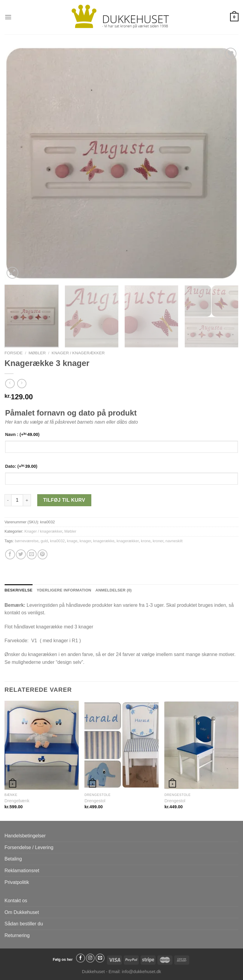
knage (72, 541)
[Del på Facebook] (10, 554)
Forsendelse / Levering (29, 847)
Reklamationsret (22, 871)
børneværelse (27, 541)
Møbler (37, 353)
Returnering (17, 935)
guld (44, 541)
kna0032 (58, 541)
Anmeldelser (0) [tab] (114, 590)
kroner (158, 541)
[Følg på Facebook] (80, 958)
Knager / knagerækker (78, 353)
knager (85, 541)
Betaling (13, 859)
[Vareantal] (17, 500)
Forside (14, 353)
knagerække (104, 541)
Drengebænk (17, 801)
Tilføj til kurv (64, 500)
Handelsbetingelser (25, 836)
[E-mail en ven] (32, 554)
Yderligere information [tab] (64, 590)
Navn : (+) (22, 434)
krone (146, 541)
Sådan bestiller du (24, 924)
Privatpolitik (17, 882)
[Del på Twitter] (21, 554)
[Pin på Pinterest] (43, 554)
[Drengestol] (121, 745)
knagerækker (128, 541)
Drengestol (95, 801)
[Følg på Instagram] (90, 958)
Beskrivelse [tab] (18, 590)
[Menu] (8, 17)
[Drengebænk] (42, 745)
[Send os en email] (100, 958)
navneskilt (174, 541)
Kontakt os (16, 901)
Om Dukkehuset (22, 912)
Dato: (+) (21, 466)
